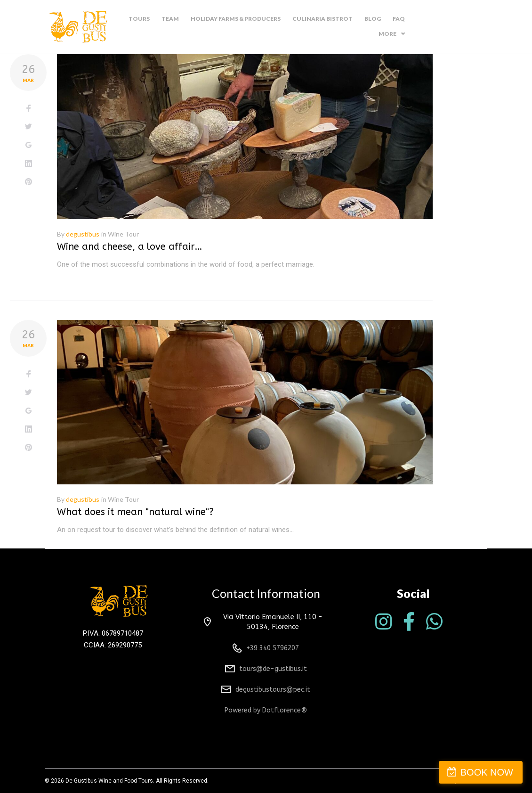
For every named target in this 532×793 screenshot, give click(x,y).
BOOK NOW (487, 772)
